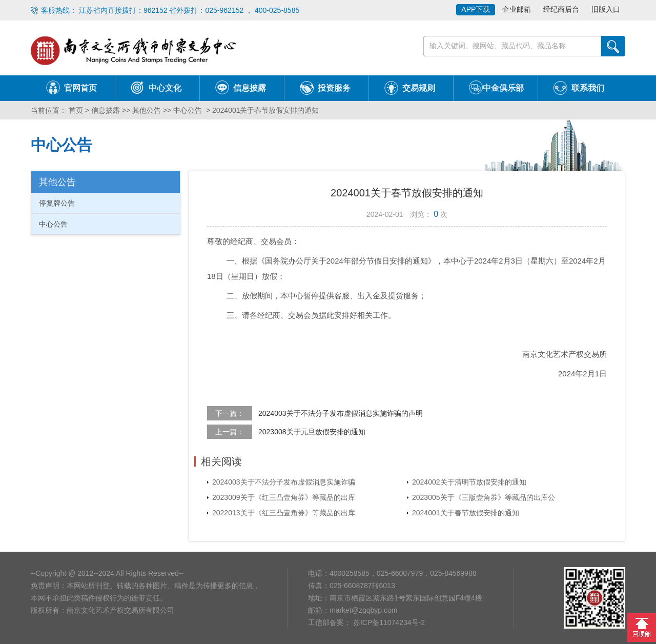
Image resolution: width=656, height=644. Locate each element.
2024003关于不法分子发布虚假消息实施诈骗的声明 (341, 413)
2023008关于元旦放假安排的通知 (312, 432)
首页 (75, 110)
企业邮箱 (517, 9)
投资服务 (334, 88)
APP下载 (476, 9)
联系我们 (588, 88)
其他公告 (147, 110)
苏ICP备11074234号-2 (388, 622)
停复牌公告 (57, 203)
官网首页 (80, 88)
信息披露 (250, 88)
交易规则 (419, 88)
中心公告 (188, 110)
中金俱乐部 (503, 88)
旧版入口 (606, 9)
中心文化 (165, 88)
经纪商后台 (561, 9)
